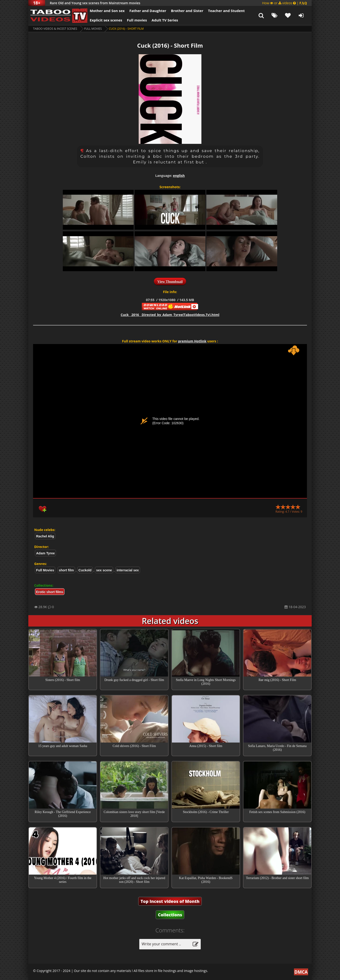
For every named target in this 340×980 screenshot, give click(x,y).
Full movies (137, 20)
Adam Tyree (45, 553)
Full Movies (93, 29)
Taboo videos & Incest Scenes (55, 29)
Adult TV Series (165, 20)
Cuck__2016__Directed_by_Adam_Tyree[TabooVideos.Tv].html (170, 315)
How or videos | (285, 3)
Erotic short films (50, 592)
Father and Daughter (148, 11)
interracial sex (128, 570)
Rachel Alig (45, 536)
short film (66, 570)
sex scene (104, 570)
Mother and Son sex (107, 11)
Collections (170, 915)
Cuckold (85, 570)
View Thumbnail (170, 282)
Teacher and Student (226, 11)
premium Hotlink (192, 341)
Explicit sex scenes (106, 20)
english (179, 176)
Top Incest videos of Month (170, 901)
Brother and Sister (187, 11)
